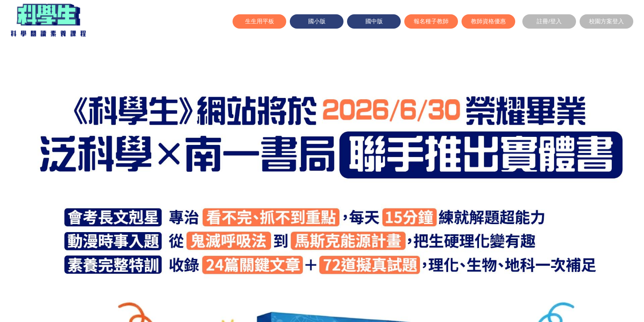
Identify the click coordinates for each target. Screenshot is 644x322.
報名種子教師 (431, 21)
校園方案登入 (606, 21)
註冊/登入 (549, 21)
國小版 (317, 21)
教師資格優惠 (488, 21)
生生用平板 (260, 21)
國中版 (374, 21)
